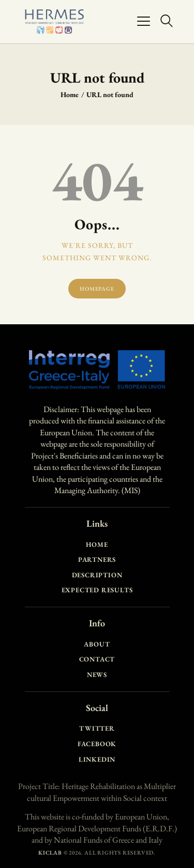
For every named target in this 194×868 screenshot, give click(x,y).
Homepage (97, 289)
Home (70, 94)
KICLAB (50, 853)
